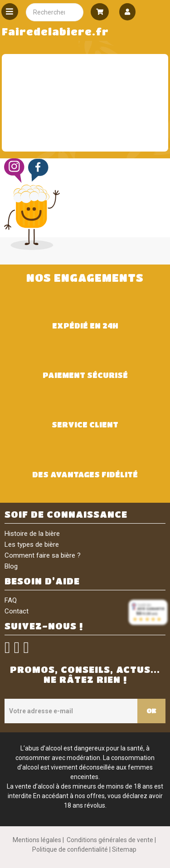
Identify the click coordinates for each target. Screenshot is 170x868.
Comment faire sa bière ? (43, 555)
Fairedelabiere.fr (55, 32)
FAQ (11, 600)
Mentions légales (37, 840)
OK (151, 711)
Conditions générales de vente (110, 840)
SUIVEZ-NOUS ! (44, 626)
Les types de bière (32, 544)
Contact (17, 611)
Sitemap (124, 849)
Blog (11, 566)
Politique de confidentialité (70, 849)
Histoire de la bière (32, 534)
